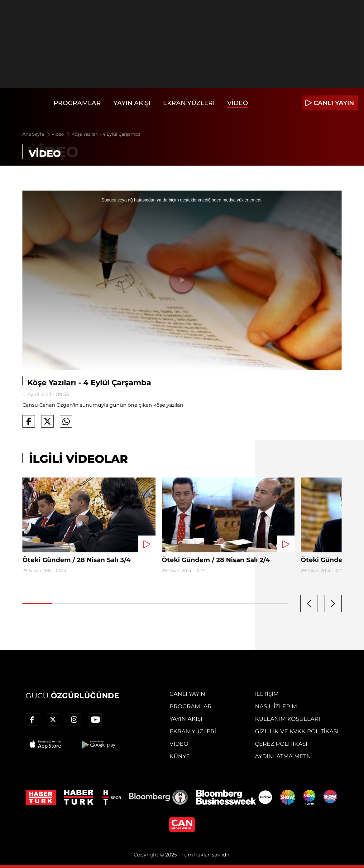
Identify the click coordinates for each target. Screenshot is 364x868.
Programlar (77, 103)
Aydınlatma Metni (284, 756)
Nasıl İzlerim (276, 706)
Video (238, 103)
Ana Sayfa (37, 134)
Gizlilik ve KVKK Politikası (297, 731)
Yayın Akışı (132, 103)
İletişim (267, 694)
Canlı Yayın (187, 694)
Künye (180, 756)
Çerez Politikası (281, 744)
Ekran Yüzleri (189, 103)
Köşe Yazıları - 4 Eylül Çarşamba (106, 134)
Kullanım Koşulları (287, 719)
